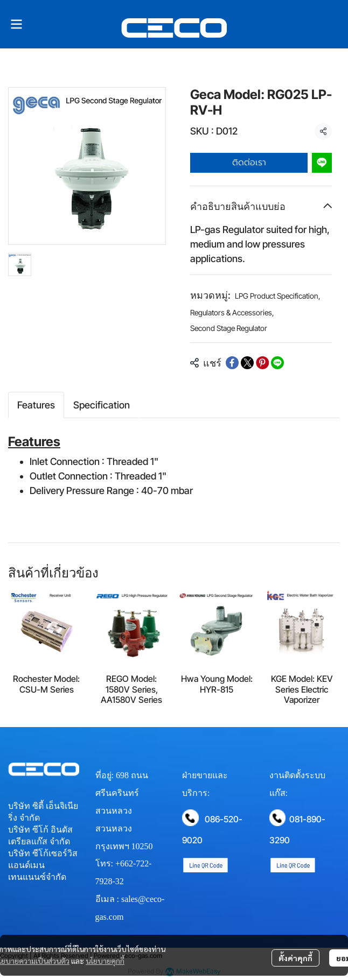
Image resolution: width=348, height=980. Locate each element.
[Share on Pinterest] (262, 363)
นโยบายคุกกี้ (105, 961)
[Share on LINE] (277, 363)
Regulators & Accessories (232, 312)
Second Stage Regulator (229, 328)
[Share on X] (247, 363)
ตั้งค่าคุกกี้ (295, 958)
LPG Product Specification (278, 296)
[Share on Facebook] (232, 363)
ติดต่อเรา (249, 163)
